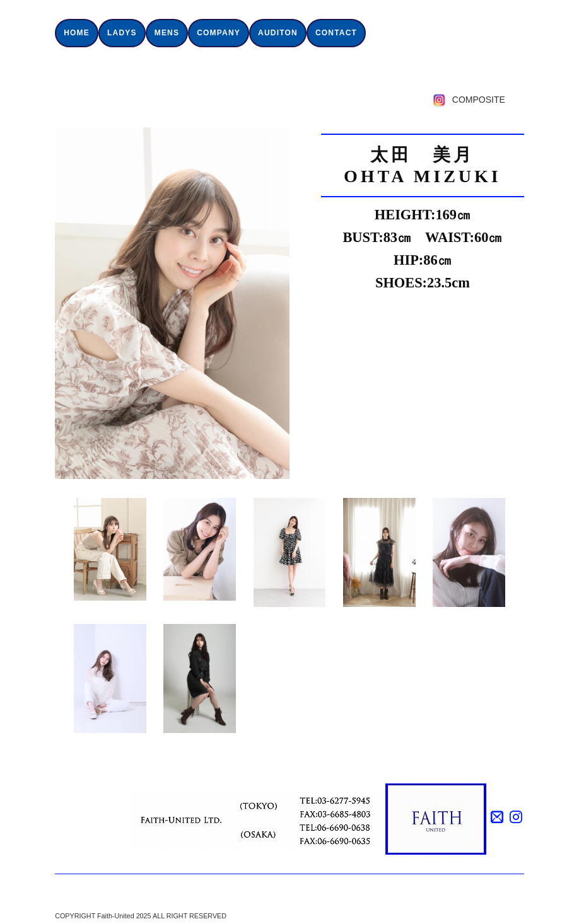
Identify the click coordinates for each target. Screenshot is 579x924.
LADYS (122, 33)
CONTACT (336, 33)
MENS (167, 33)
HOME (77, 33)
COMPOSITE (479, 100)
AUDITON (278, 33)
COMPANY (219, 33)
